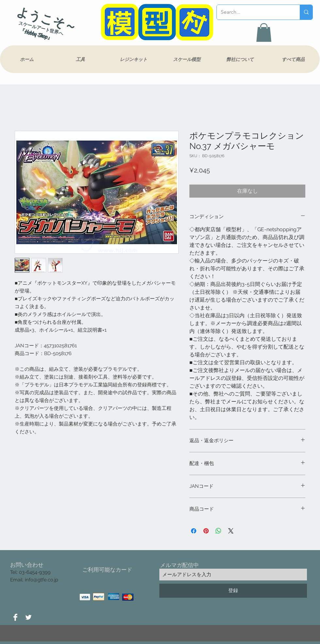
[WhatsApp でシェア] (218, 531)
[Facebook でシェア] (194, 531)
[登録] (233, 591)
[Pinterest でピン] (206, 531)
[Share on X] (231, 531)
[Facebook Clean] (15, 617)
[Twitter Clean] (28, 617)
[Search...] (253, 12)
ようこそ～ (47, 19)
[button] (264, 32)
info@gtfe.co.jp (41, 580)
